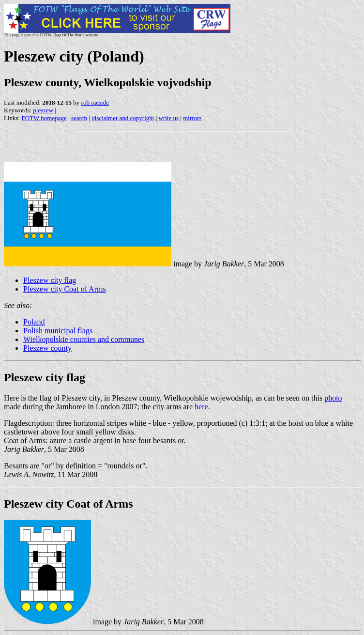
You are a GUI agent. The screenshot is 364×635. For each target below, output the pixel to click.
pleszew (43, 110)
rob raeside (95, 102)
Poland (34, 322)
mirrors (192, 118)
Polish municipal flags (58, 331)
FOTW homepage (44, 118)
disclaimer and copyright (123, 118)
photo (333, 398)
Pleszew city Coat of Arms (65, 289)
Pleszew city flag (50, 280)
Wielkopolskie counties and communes (84, 339)
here (201, 407)
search (79, 118)
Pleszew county (47, 348)
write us (169, 118)
